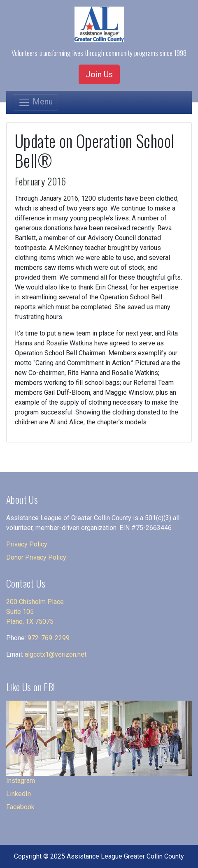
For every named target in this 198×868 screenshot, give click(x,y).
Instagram (21, 781)
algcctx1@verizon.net (56, 654)
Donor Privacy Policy (36, 557)
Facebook (20, 807)
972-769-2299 (49, 638)
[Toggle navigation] (35, 102)
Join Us (99, 74)
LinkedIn (19, 794)
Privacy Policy (27, 544)
